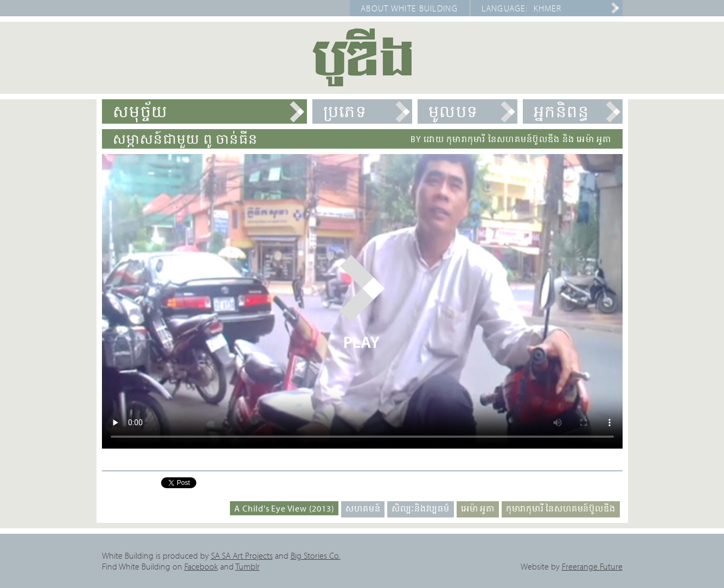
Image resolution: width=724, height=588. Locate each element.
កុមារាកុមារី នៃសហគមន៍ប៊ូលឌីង (561, 508)
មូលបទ (453, 111)
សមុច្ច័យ (140, 111)
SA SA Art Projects (242, 555)
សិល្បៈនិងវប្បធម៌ (420, 508)
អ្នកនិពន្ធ (562, 111)
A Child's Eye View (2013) (284, 508)
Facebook (201, 566)
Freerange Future (592, 566)
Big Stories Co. (316, 555)
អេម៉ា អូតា (478, 508)
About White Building (409, 8)
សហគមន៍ (363, 508)
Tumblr (248, 566)
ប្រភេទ (345, 111)
